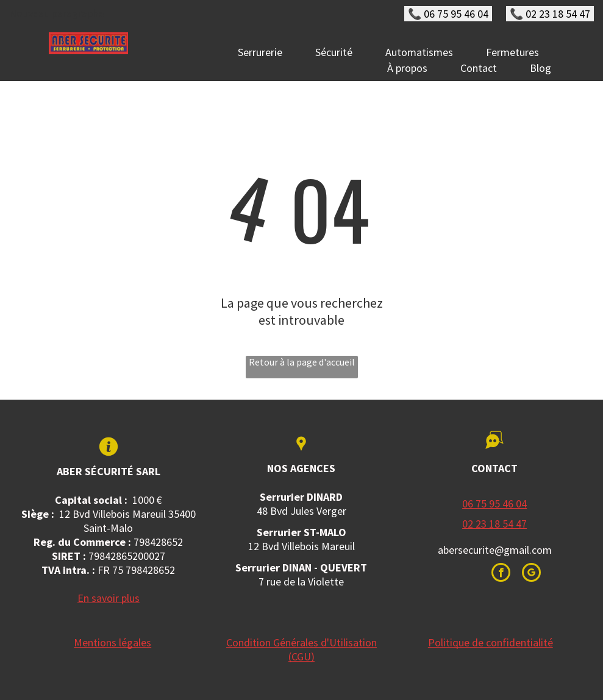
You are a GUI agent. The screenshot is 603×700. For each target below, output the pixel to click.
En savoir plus (109, 598)
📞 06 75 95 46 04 (448, 14)
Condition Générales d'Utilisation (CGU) (301, 649)
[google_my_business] (531, 574)
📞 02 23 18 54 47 (550, 14)
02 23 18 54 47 (494, 524)
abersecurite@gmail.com (495, 550)
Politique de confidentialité (491, 642)
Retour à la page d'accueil (302, 362)
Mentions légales (112, 642)
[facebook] (501, 574)
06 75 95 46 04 (494, 504)
